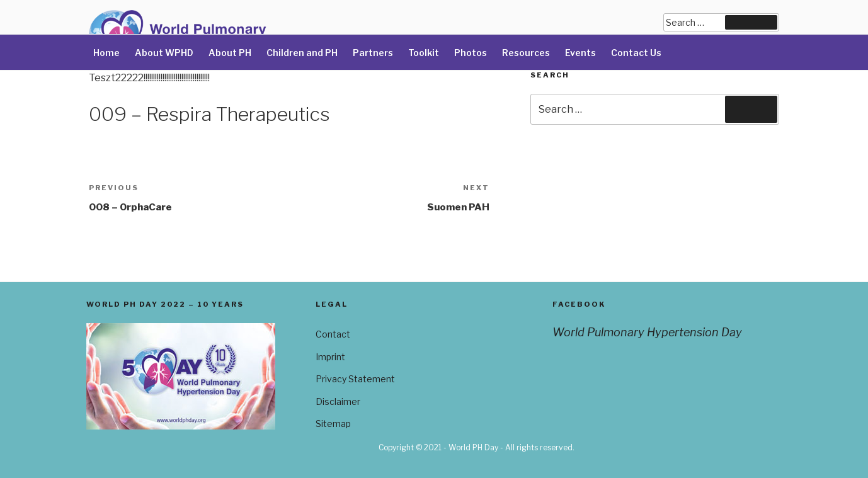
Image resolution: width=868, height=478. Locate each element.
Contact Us (636, 53)
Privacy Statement (355, 379)
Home (106, 53)
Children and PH (302, 53)
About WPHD (164, 53)
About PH (230, 53)
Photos (471, 53)
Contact (333, 334)
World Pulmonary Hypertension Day (647, 332)
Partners (373, 53)
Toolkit (424, 53)
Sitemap (333, 424)
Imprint (330, 357)
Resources (526, 53)
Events (580, 53)
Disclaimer (338, 401)
